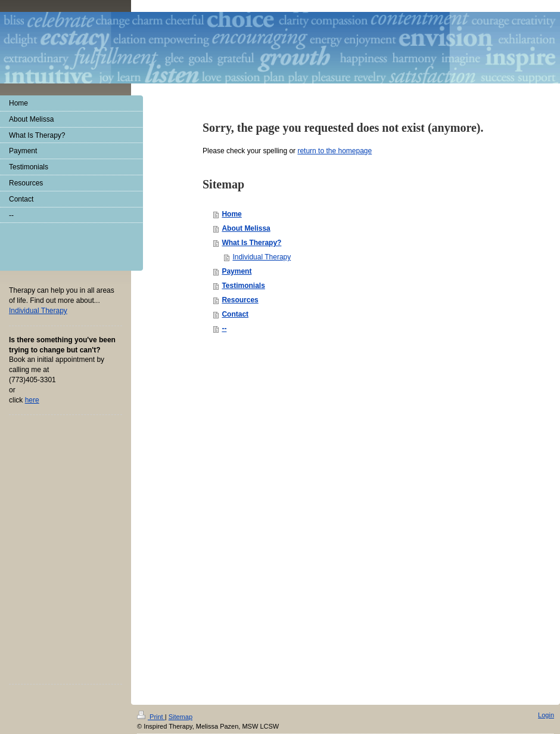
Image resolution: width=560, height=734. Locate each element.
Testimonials (243, 286)
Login (546, 715)
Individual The (38, 311)
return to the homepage (335, 151)
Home (231, 214)
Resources (240, 300)
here (32, 400)
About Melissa (246, 228)
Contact (235, 314)
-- (224, 329)
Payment (237, 271)
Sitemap (181, 717)
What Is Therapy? (251, 243)
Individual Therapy (262, 257)
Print (151, 717)
